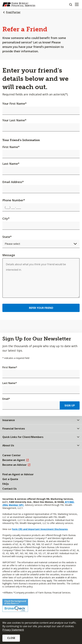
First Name (11, 147)
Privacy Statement (13, 630)
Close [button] (11, 638)
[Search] (71, 4)
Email (6, 399)
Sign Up (70, 405)
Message (9, 255)
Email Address (13, 182)
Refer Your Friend (41, 308)
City (6, 218)
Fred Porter (13, 12)
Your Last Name (14, 120)
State (7, 237)
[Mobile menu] (77, 4)
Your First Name (14, 104)
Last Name (11, 164)
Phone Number (14, 200)
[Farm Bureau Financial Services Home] (19, 4)
